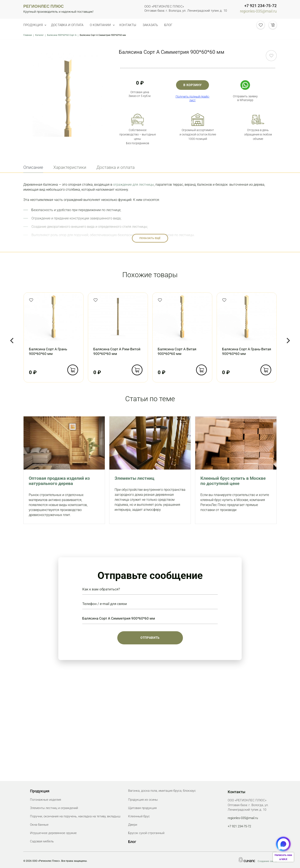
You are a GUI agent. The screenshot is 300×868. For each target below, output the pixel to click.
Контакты (133, 25)
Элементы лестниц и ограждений (54, 808)
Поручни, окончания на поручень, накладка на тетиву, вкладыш (75, 816)
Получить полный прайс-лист (193, 98)
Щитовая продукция (142, 808)
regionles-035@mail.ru (258, 11)
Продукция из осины (143, 800)
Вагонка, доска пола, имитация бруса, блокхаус (162, 791)
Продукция (33, 25)
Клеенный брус (139, 816)
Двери (133, 825)
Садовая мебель (42, 841)
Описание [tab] (33, 167)
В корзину (192, 85)
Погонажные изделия (46, 800)
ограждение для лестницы (134, 185)
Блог (177, 25)
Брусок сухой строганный (146, 833)
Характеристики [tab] (70, 167)
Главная (28, 35)
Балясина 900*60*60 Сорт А (62, 35)
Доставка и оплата (69, 25)
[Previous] (12, 341)
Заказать (158, 25)
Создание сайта (267, 861)
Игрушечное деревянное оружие (53, 833)
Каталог (39, 35)
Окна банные (39, 825)
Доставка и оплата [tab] (116, 167)
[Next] (288, 341)
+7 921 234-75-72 (261, 6)
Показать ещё (150, 238)
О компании (104, 25)
